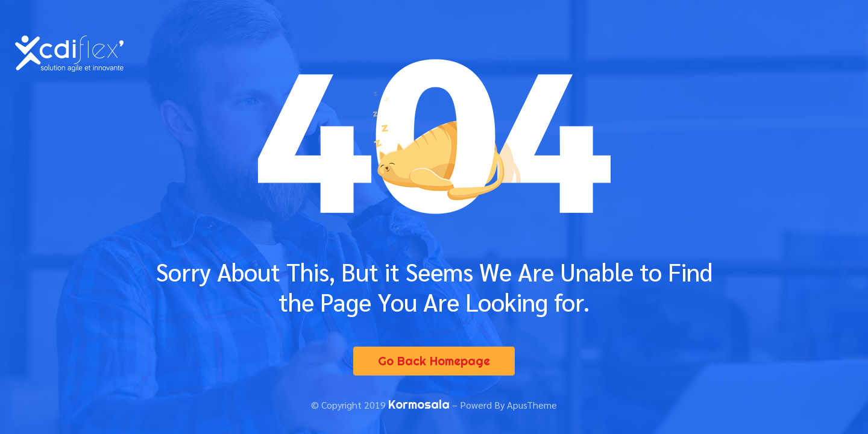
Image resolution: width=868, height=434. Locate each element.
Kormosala (419, 404)
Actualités (530, 65)
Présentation (386, 42)
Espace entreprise (739, 42)
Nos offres (547, 42)
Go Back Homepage (434, 361)
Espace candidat (635, 42)
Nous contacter (615, 65)
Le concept (471, 42)
